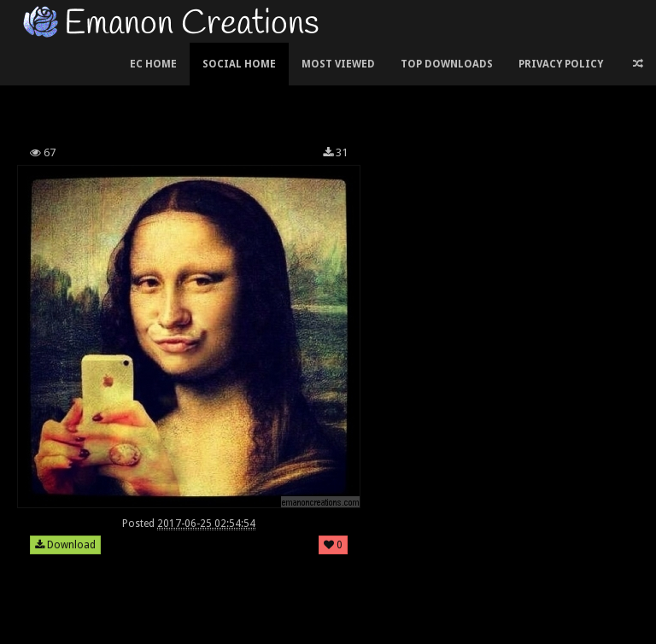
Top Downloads (447, 64)
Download (65, 545)
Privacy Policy (561, 64)
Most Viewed (338, 64)
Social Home (239, 64)
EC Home (153, 64)
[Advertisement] (328, 89)
